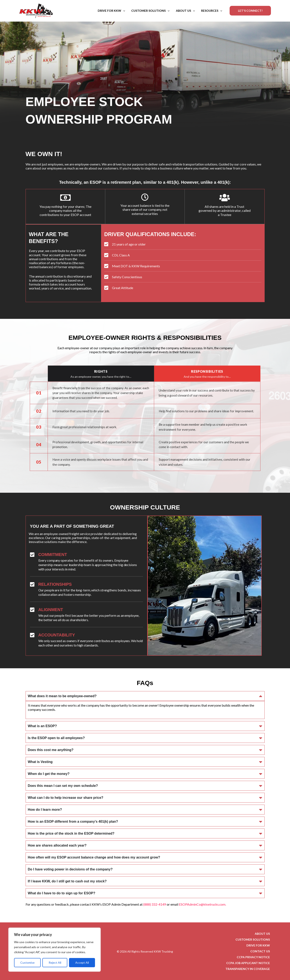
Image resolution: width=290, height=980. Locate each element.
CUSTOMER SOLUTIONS (150, 11)
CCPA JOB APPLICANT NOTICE (249, 963)
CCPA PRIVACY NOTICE (254, 957)
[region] (55, 950)
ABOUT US (185, 11)
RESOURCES (212, 11)
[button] (123, 11)
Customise (27, 963)
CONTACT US (261, 951)
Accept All (82, 963)
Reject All (55, 963)
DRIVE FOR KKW (111, 11)
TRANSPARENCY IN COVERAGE (248, 969)
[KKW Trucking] (36, 10)
